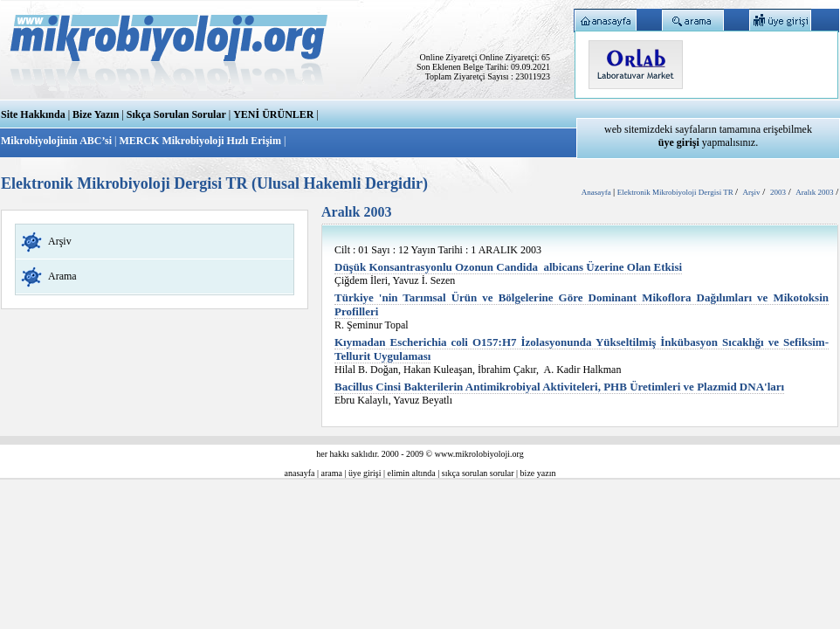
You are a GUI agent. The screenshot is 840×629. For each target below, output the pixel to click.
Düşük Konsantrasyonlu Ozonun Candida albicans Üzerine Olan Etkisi (508, 267)
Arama (62, 276)
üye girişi (365, 473)
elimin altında (412, 473)
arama (332, 473)
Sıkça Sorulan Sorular (176, 114)
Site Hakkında (33, 114)
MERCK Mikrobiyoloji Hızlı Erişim (200, 141)
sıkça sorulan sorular (478, 473)
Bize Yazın (96, 114)
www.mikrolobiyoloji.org (479, 454)
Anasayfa (597, 192)
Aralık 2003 (814, 192)
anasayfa (300, 473)
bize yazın (538, 473)
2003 (778, 192)
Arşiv (60, 241)
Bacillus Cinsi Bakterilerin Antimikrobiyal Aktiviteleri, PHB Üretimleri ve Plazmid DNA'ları (559, 387)
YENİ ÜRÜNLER (273, 114)
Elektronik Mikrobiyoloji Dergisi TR (676, 192)
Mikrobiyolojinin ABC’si (58, 141)
